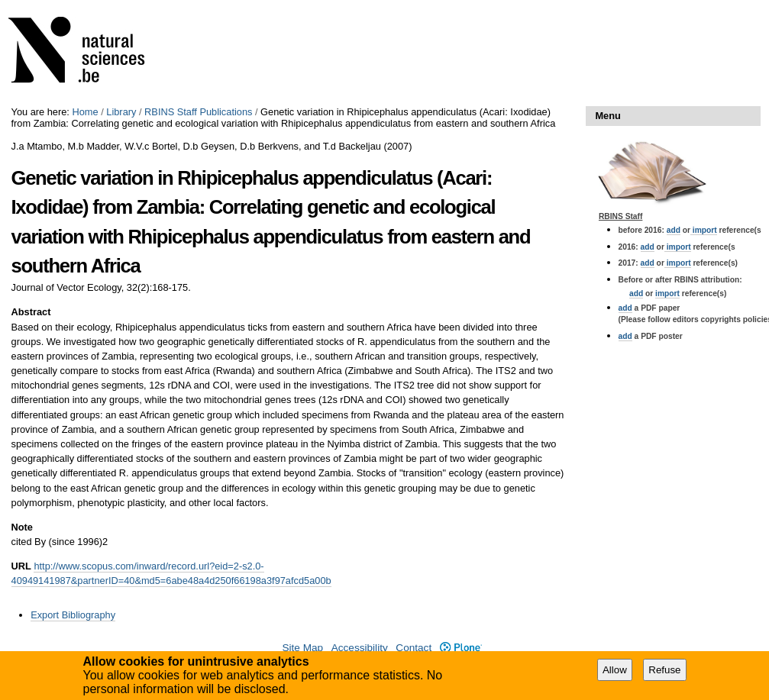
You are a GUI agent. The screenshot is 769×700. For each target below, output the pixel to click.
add (674, 230)
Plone (461, 648)
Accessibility (360, 648)
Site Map (302, 648)
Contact (414, 648)
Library (121, 112)
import (704, 230)
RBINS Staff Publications (198, 112)
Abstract (31, 312)
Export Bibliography (73, 615)
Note (22, 527)
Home (85, 112)
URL (21, 566)
